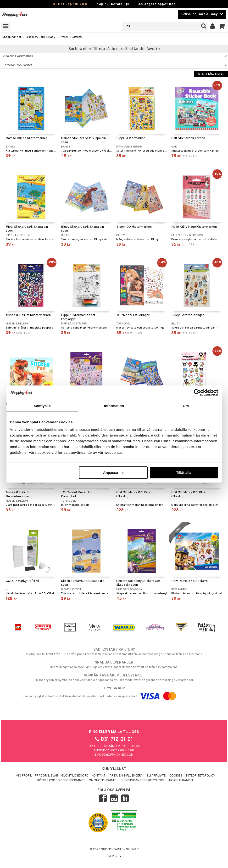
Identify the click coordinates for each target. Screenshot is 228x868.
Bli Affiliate (156, 776)
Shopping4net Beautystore (143, 781)
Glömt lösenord (75, 776)
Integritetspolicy (201, 776)
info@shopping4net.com (114, 755)
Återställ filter (211, 74)
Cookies (176, 776)
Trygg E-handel (181, 781)
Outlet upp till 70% (70, 4)
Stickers (77, 37)
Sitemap (132, 850)
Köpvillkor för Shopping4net (61, 781)
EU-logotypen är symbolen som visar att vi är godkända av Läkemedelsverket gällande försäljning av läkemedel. (114, 678)
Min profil (24, 776)
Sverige (114, 856)
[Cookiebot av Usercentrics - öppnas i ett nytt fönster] (197, 392)
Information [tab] (114, 406)
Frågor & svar (47, 776)
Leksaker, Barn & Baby (40, 37)
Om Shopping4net (103, 781)
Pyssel (64, 37)
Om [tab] (186, 406)
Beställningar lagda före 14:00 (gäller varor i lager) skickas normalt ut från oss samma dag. (114, 665)
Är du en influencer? (126, 776)
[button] (222, 26)
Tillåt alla (184, 473)
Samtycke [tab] (42, 406)
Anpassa (114, 473)
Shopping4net (12, 37)
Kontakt (99, 776)
